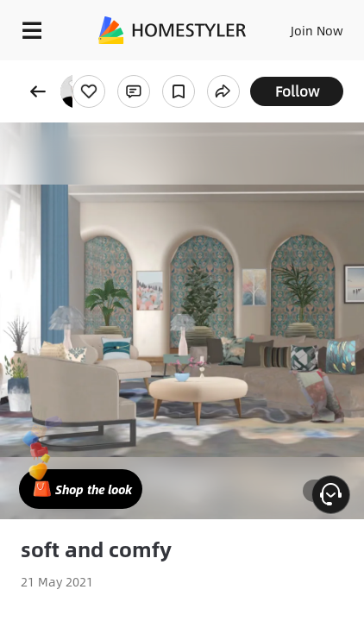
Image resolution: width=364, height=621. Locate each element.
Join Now (317, 30)
